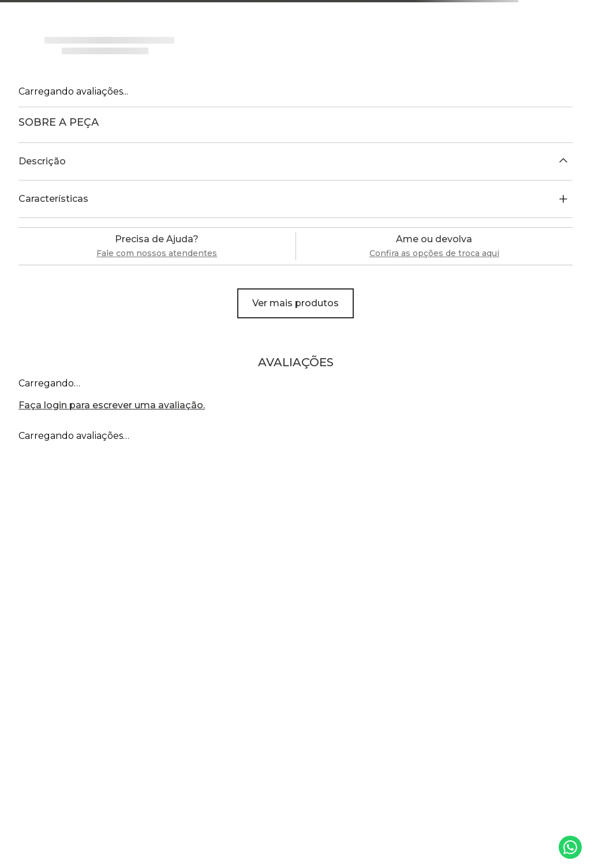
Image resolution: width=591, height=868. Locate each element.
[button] (295, 161)
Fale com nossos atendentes (157, 253)
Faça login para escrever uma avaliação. (112, 405)
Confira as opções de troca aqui (434, 253)
